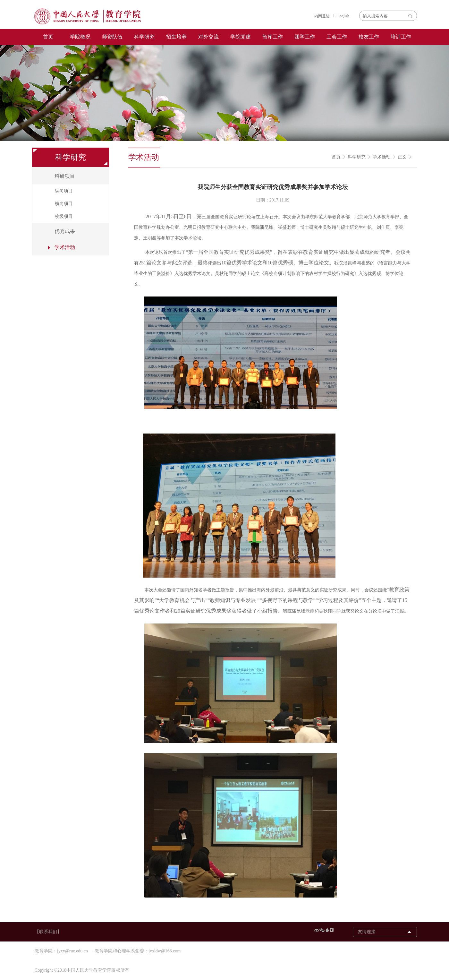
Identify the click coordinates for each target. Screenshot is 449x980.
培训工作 (401, 37)
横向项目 (64, 204)
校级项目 (64, 216)
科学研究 (144, 37)
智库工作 (273, 37)
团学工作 (305, 37)
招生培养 (176, 37)
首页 (48, 37)
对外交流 (208, 37)
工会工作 (337, 37)
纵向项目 (64, 191)
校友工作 (369, 37)
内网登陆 (322, 16)
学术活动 (382, 157)
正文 (402, 157)
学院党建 (241, 37)
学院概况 (80, 37)
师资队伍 (112, 37)
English (343, 16)
